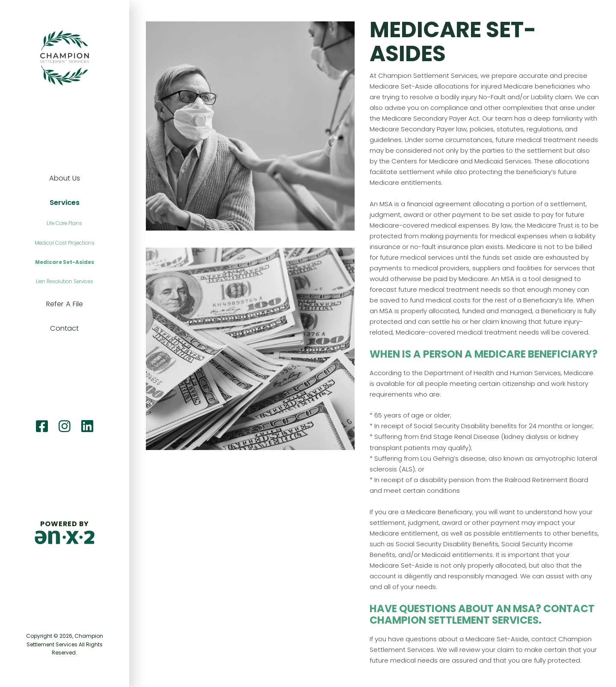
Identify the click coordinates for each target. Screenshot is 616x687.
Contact (64, 328)
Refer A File (65, 304)
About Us (65, 178)
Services (65, 203)
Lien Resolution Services (65, 281)
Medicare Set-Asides (65, 262)
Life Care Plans (64, 223)
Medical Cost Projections (65, 243)
